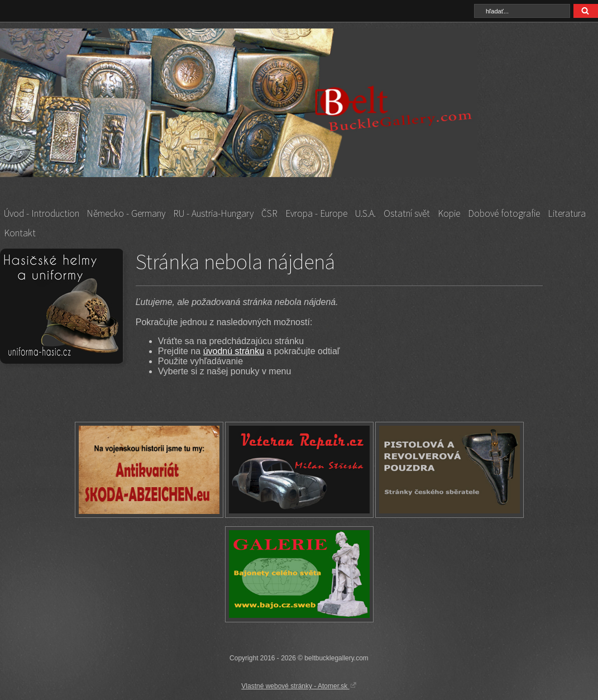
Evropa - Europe (316, 213)
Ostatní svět (407, 213)
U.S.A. (365, 213)
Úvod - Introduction (42, 213)
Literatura (567, 213)
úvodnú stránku (234, 351)
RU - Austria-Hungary (213, 213)
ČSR (269, 213)
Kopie (449, 213)
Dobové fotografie (504, 213)
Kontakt (20, 233)
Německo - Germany (126, 213)
